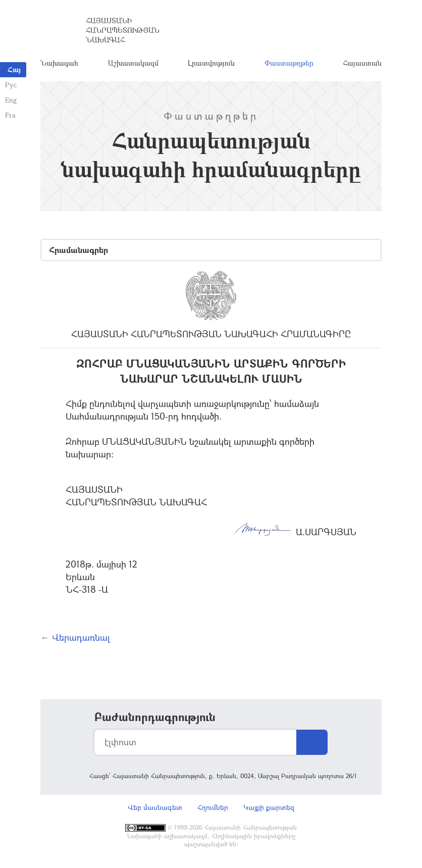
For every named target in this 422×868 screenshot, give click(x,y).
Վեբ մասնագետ (155, 807)
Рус (11, 85)
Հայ (14, 69)
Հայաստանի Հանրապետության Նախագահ (123, 30)
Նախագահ (59, 63)
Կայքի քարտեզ (269, 807)
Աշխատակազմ (133, 63)
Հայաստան (362, 63)
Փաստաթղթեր (289, 63)
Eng (11, 100)
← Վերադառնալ (75, 637)
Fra (10, 115)
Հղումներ (213, 807)
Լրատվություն (211, 63)
